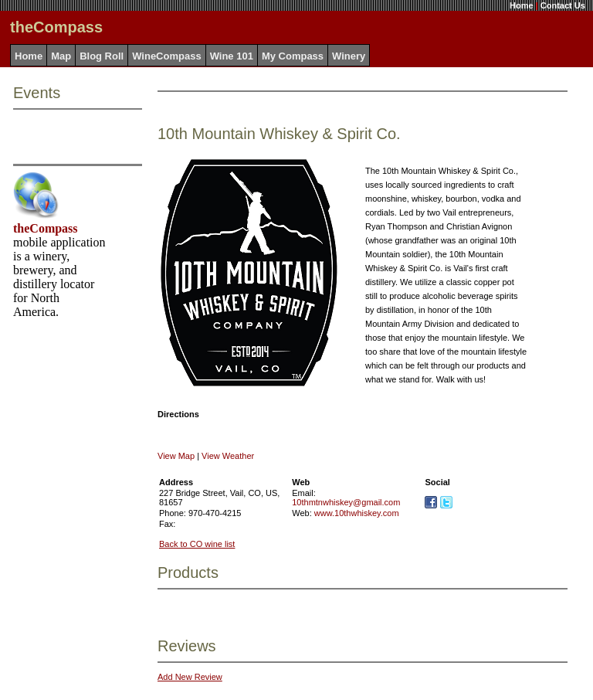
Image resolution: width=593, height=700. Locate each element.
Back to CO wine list (197, 544)
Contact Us (563, 5)
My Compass (293, 56)
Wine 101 (232, 56)
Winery (349, 56)
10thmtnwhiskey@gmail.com (346, 502)
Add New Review (190, 677)
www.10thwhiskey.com (357, 513)
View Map (176, 456)
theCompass (46, 228)
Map (61, 56)
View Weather (228, 456)
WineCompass (166, 56)
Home (522, 5)
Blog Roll (102, 56)
